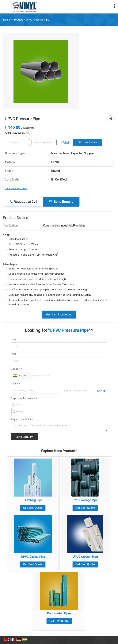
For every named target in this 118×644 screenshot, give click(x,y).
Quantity (15, 384)
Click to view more (16, 188)
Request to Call (23, 202)
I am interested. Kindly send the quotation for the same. (59, 426)
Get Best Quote (33, 508)
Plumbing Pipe (33, 500)
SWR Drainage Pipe (85, 500)
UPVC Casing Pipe (33, 557)
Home (7, 20)
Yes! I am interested (59, 314)
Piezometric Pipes (59, 613)
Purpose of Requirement (24, 398)
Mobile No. (17, 369)
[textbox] (44, 142)
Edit (65, 142)
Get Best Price (88, 142)
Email (13, 354)
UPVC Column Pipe (85, 557)
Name (14, 339)
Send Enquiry (61, 202)
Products (18, 20)
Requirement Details (22, 419)
